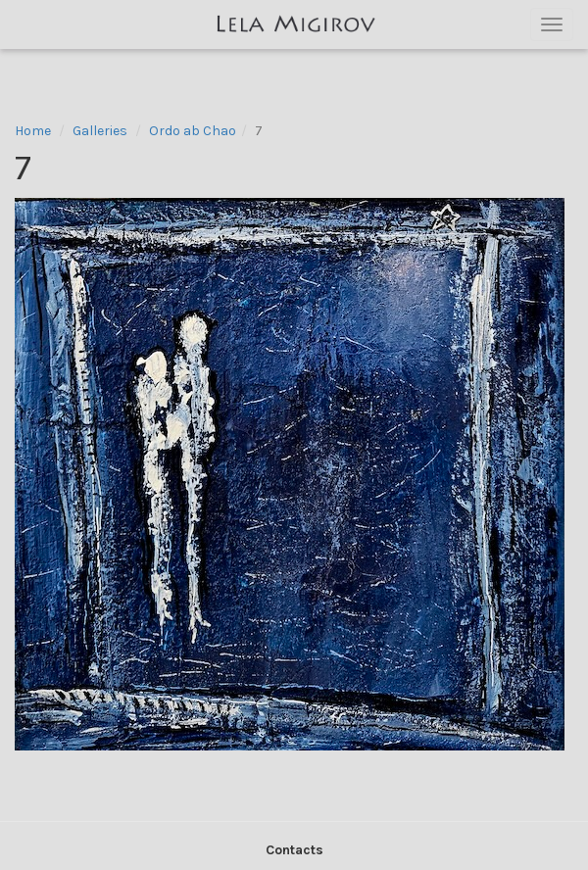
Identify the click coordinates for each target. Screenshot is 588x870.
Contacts (294, 850)
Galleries (100, 131)
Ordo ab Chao (193, 131)
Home (33, 131)
